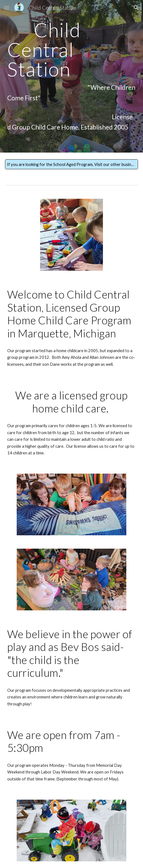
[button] (7, 8)
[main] (72, 76)
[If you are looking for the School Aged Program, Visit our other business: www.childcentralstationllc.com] (72, 164)
